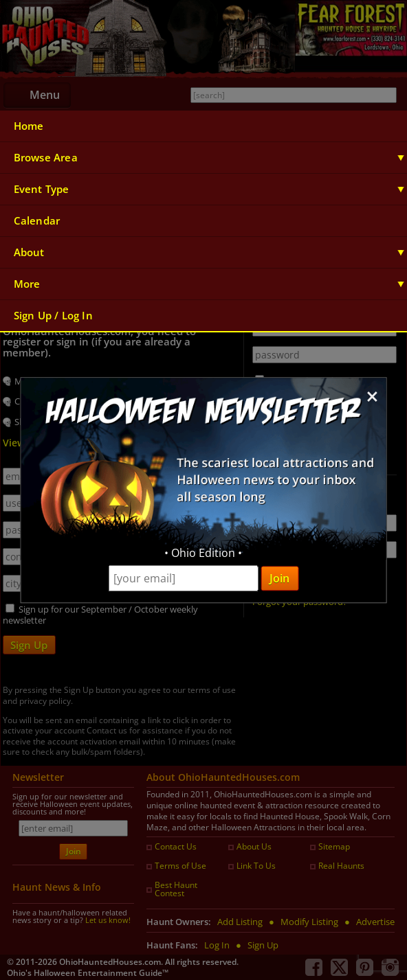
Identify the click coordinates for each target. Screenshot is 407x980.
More (27, 284)
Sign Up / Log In (53, 316)
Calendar (37, 221)
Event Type (42, 189)
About (29, 252)
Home (29, 126)
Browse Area (46, 158)
